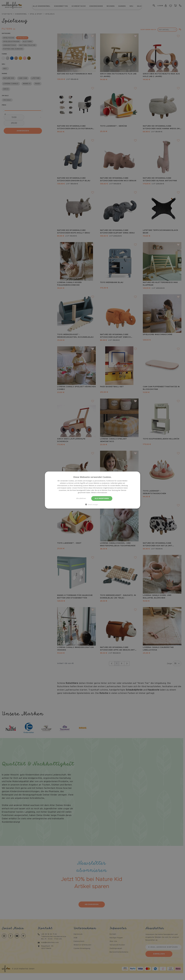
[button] (93, 504)
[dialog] (92, 490)
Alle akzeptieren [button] (102, 498)
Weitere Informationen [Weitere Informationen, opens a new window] (99, 493)
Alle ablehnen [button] (81, 498)
